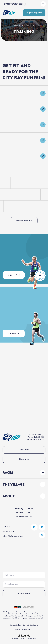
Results (20, 513)
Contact (7, 527)
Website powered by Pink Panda (24, 639)
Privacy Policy (16, 625)
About (9, 496)
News (30, 509)
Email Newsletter (24, 517)
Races (8, 473)
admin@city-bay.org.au (13, 536)
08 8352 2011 (9, 531)
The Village (14, 484)
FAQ (30, 513)
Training (19, 509)
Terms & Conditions (30, 625)
